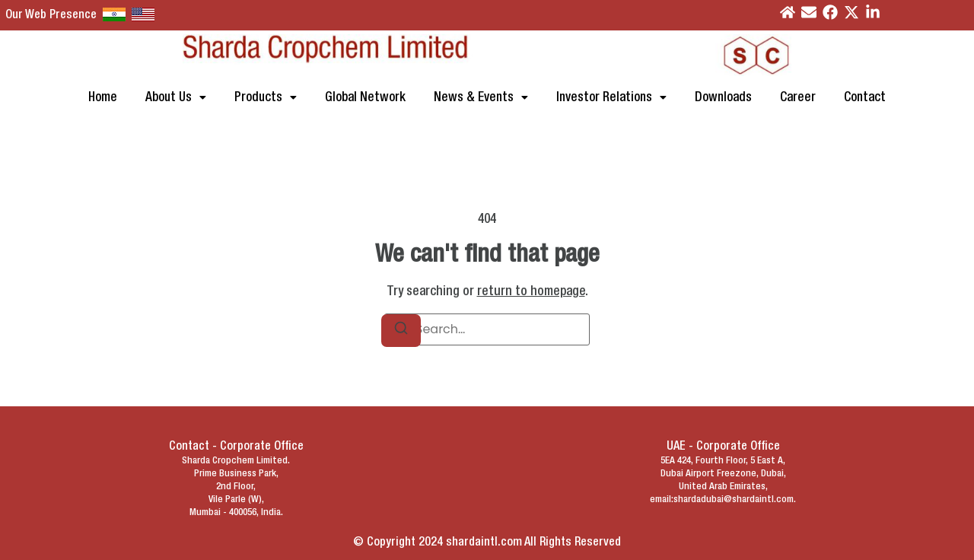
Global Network (365, 98)
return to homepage (531, 292)
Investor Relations (611, 98)
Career (798, 98)
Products (266, 98)
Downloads (723, 98)
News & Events (481, 98)
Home (103, 98)
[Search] (401, 331)
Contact (865, 98)
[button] (176, 98)
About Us (176, 98)
